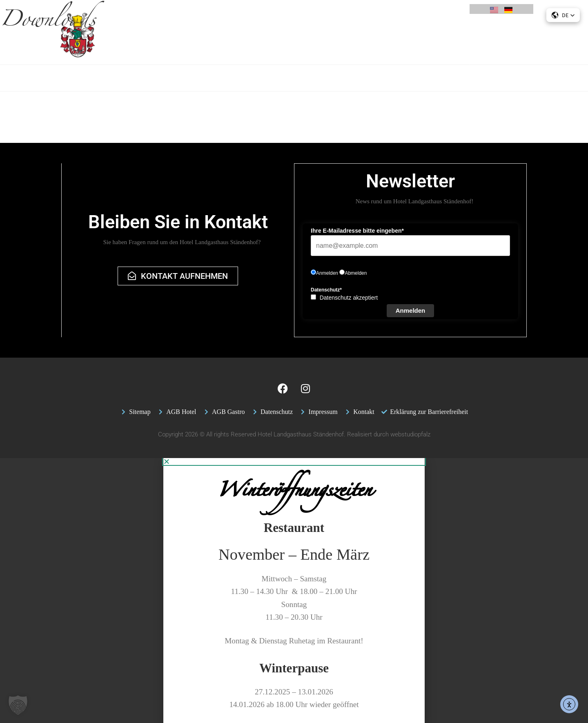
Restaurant (233, 42)
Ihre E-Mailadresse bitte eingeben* (357, 231)
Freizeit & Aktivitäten (389, 42)
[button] (18, 705)
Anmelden (411, 310)
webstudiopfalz (410, 434)
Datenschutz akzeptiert (349, 298)
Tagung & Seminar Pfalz (293, 42)
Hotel (119, 42)
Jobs (436, 42)
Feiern (343, 42)
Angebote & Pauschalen (172, 42)
